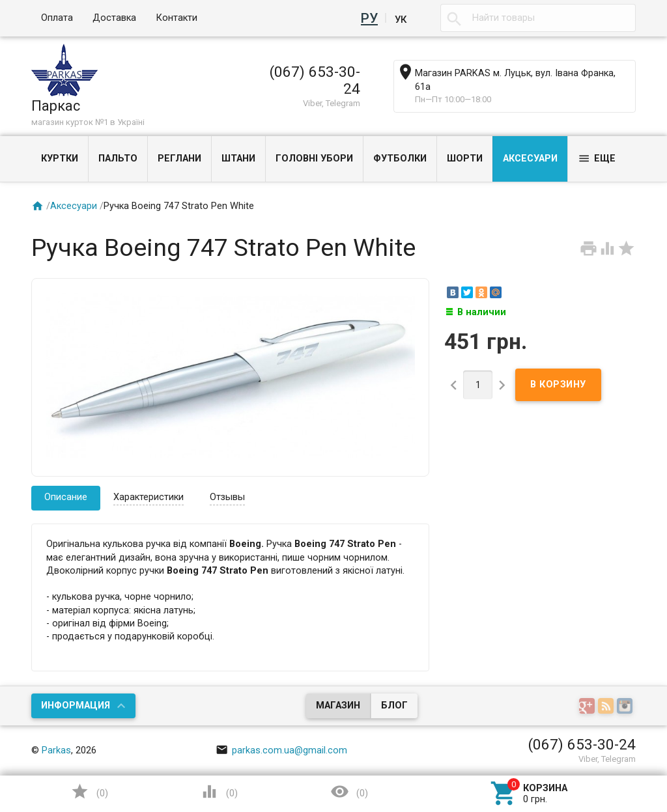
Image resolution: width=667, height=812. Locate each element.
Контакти (177, 18)
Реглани (179, 159)
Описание (66, 497)
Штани (238, 159)
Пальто (118, 159)
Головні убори (314, 159)
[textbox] (538, 18)
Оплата (57, 18)
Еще (597, 159)
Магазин (338, 706)
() (89, 791)
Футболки (400, 159)
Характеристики (149, 497)
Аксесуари (530, 159)
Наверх (588, 749)
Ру (372, 18)
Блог (394, 706)
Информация (76, 706)
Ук (401, 18)
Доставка (114, 18)
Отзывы (227, 497)
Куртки (60, 159)
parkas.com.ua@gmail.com (281, 750)
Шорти (465, 159)
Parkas (56, 750)
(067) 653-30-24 (315, 80)
